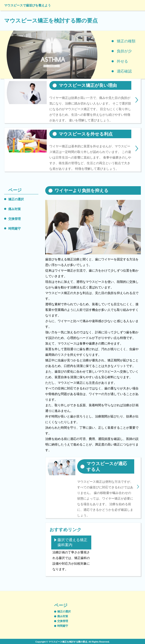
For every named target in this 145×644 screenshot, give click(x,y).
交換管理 (15, 219)
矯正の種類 (126, 41)
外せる (122, 61)
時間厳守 (15, 228)
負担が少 (124, 51)
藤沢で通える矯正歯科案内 (72, 542)
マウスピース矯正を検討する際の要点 (51, 21)
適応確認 (124, 71)
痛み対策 (15, 209)
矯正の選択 (16, 199)
